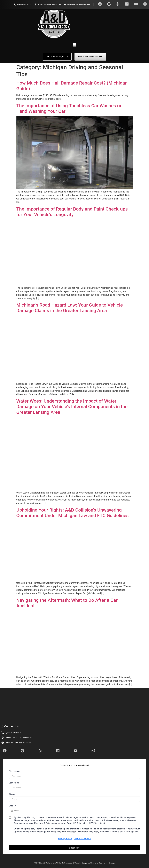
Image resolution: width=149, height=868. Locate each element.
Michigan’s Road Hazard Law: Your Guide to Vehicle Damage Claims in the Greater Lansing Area (70, 308)
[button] (74, 45)
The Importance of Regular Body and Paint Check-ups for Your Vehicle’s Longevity (72, 212)
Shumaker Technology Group (102, 863)
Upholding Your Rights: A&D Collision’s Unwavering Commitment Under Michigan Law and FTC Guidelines (72, 513)
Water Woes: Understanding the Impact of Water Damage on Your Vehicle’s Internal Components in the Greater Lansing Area (72, 407)
